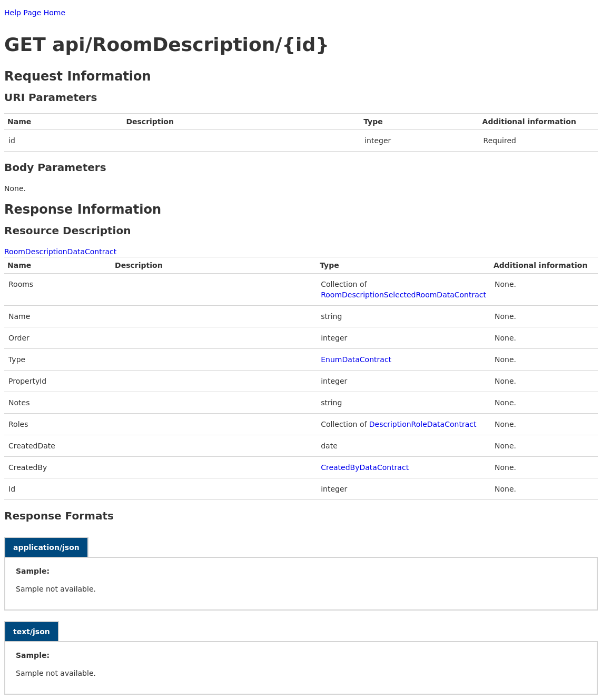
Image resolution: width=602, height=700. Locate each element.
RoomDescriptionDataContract (60, 252)
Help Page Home (35, 13)
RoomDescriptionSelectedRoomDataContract (403, 295)
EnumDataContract (356, 359)
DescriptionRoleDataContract (423, 424)
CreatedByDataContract (365, 467)
